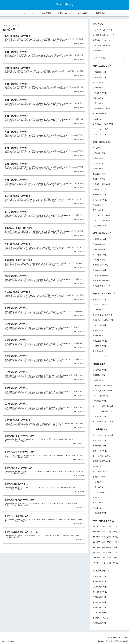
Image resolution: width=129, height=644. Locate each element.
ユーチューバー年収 (101, 356)
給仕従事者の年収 (100, 346)
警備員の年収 (98, 351)
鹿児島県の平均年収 (101, 618)
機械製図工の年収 (100, 446)
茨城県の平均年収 (100, 587)
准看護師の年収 (99, 174)
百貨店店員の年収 (100, 299)
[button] (125, 58)
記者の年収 (97, 119)
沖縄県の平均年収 (100, 623)
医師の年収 (97, 148)
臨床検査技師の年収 (101, 189)
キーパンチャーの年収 (101, 281)
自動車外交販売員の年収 (102, 315)
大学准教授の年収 (100, 255)
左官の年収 (97, 498)
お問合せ (124, 638)
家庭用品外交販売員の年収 (103, 320)
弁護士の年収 (98, 98)
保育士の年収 (98, 210)
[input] (110, 58)
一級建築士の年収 (100, 72)
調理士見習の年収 (100, 341)
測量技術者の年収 (100, 77)
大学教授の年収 (99, 250)
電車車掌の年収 (99, 375)
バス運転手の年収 (100, 401)
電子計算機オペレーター (102, 286)
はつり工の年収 (99, 492)
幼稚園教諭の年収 (100, 239)
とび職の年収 (98, 482)
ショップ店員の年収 (101, 305)
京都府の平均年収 (100, 597)
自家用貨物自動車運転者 (102, 391)
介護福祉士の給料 (100, 226)
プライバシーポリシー (112, 638)
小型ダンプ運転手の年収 (102, 411)
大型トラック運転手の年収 (103, 406)
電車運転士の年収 (100, 370)
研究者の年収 (98, 83)
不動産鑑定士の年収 (101, 114)
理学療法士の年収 (100, 195)
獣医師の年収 (98, 158)
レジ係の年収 (98, 310)
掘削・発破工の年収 (101, 472)
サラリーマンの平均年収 (102, 30)
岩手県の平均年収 (100, 582)
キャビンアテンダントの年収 (104, 422)
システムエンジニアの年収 (103, 124)
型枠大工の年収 (99, 477)
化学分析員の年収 (100, 93)
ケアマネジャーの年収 (101, 215)
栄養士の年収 (98, 205)
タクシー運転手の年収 (101, 396)
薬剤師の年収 (98, 163)
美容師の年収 (98, 331)
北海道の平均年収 (100, 576)
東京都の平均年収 (100, 592)
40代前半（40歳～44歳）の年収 (105, 547)
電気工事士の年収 (100, 440)
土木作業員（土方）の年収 (103, 435)
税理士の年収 (98, 103)
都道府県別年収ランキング (103, 35)
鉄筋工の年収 (98, 487)
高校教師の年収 (99, 244)
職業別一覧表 (98, 51)
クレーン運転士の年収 (101, 456)
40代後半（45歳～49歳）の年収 (105, 552)
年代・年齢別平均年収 (101, 46)
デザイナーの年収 (100, 134)
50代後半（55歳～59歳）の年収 (105, 563)
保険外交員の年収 (100, 325)
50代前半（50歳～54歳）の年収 (105, 558)
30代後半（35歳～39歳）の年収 (105, 542)
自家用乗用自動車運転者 (102, 385)
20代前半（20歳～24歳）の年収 (105, 527)
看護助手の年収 (99, 179)
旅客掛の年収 (98, 380)
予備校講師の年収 (100, 270)
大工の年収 (97, 508)
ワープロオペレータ (101, 276)
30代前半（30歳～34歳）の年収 (105, 537)
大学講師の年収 (99, 260)
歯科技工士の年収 (100, 200)
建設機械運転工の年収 (101, 461)
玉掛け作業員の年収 (101, 466)
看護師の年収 (98, 169)
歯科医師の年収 (99, 153)
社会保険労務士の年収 (101, 109)
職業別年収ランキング (101, 40)
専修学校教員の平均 (101, 265)
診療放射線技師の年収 (101, 184)
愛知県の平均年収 (100, 607)
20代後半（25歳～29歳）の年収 (105, 532)
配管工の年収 (98, 503)
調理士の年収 (98, 336)
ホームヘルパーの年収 (101, 221)
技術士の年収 (98, 88)
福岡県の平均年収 (100, 613)
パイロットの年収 (100, 417)
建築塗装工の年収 (100, 513)
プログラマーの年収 (101, 129)
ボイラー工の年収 (100, 451)
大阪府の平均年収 (100, 602)
